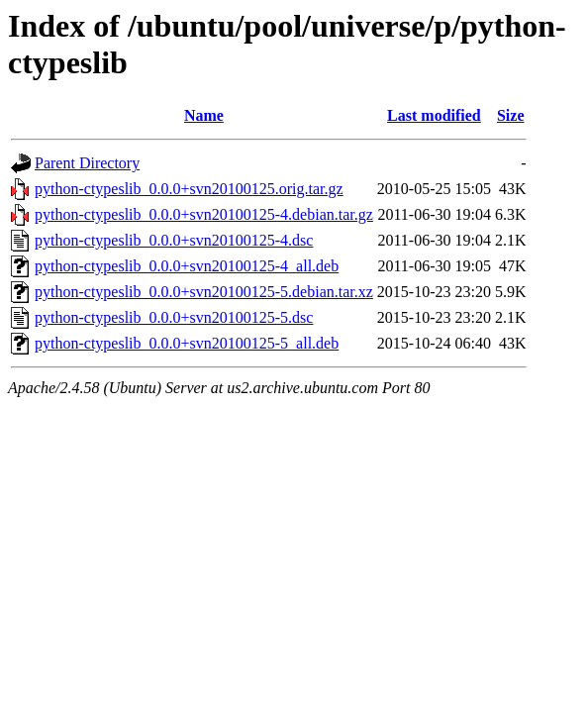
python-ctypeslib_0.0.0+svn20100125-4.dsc (174, 240)
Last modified (434, 115)
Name (204, 115)
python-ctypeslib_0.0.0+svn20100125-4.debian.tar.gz (204, 214)
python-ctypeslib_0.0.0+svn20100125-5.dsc (174, 317)
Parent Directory (87, 163)
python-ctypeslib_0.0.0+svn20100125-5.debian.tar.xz (204, 292)
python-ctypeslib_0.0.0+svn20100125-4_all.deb (187, 266)
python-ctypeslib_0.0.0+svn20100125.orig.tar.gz (189, 189)
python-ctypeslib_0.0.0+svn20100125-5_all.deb (187, 343)
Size (511, 115)
